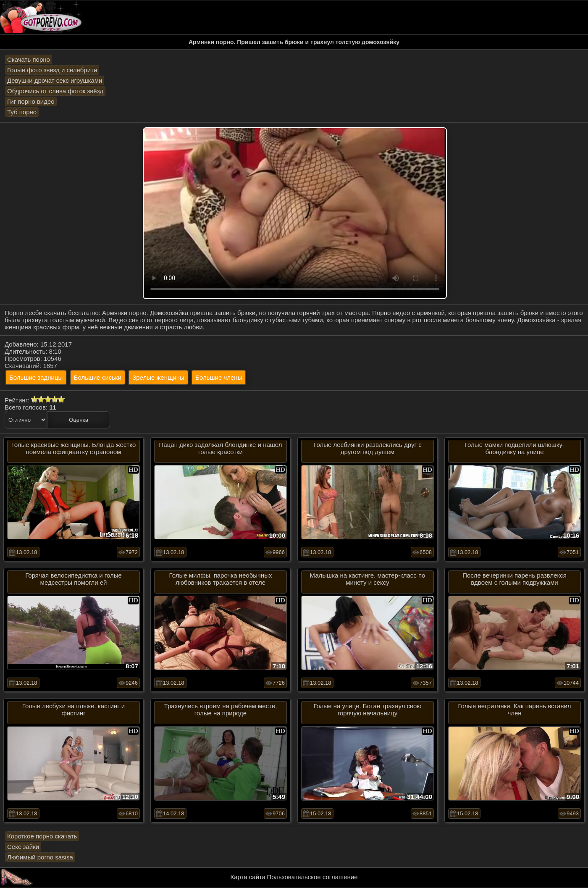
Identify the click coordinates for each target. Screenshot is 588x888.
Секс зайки (23, 847)
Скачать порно (29, 59)
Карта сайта (248, 877)
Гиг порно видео (31, 101)
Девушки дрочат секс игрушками (55, 80)
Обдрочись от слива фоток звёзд (55, 91)
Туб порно (22, 112)
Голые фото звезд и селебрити (52, 70)
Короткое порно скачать (42, 836)
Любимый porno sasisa (40, 857)
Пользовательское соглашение (312, 877)
